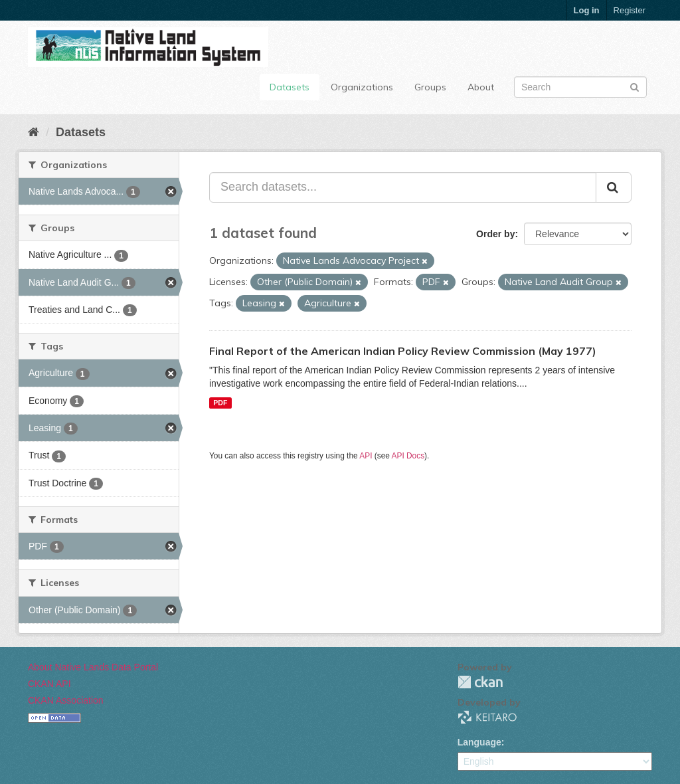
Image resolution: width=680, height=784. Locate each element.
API (366, 456)
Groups (430, 87)
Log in (587, 10)
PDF (220, 403)
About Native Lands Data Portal (93, 667)
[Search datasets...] (403, 187)
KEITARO (487, 717)
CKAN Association (66, 700)
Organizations (362, 87)
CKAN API (49, 684)
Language (479, 742)
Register (630, 10)
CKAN (480, 682)
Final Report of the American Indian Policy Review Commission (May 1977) (403, 351)
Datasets (290, 87)
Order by (495, 234)
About (481, 87)
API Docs (408, 456)
